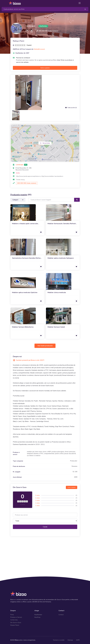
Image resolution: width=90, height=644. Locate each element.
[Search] (42, 9)
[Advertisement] (45, 553)
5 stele (38, 495)
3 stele (38, 500)
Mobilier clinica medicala (57, 292)
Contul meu (14, 620)
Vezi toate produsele (45, 346)
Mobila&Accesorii (39, 49)
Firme (12, 615)
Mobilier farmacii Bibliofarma (23, 327)
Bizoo (17, 640)
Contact (61, 615)
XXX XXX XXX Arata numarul (48, 31)
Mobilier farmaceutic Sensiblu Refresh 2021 (62, 224)
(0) (76, 495)
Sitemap (70, 640)
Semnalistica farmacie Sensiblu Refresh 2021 (27, 258)
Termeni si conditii (59, 640)
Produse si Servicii (16, 617)
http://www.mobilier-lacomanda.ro (52, 176)
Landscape (30, 26)
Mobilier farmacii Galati (56, 327)
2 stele (38, 503)
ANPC (78, 640)
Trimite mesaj (20, 180)
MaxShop (37, 617)
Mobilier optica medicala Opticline (25, 292)
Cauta (45, 527)
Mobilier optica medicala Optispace (61, 258)
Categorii (18, 200)
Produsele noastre (19, 195)
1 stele (38, 506)
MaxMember (38, 615)
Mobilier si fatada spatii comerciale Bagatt (25, 224)
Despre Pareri (15, 625)
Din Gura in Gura (16, 623)
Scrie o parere (45, 68)
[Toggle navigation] (80, 3)
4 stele (38, 498)
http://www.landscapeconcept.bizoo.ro (28, 176)
